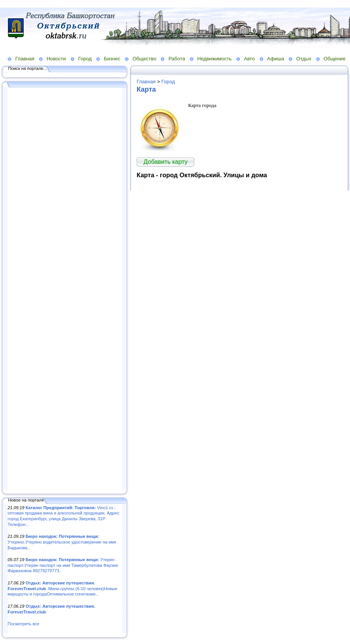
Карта (146, 89)
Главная (25, 59)
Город (85, 59)
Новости (56, 59)
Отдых (304, 59)
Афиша (276, 59)
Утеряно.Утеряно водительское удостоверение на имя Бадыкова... (62, 542)
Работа (177, 59)
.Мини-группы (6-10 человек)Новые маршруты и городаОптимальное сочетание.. (62, 588)
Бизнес (112, 59)
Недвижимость (215, 59)
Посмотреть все (23, 624)
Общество (144, 59)
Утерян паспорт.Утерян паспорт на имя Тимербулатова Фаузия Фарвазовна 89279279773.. (63, 565)
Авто (249, 59)
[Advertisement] (65, 289)
